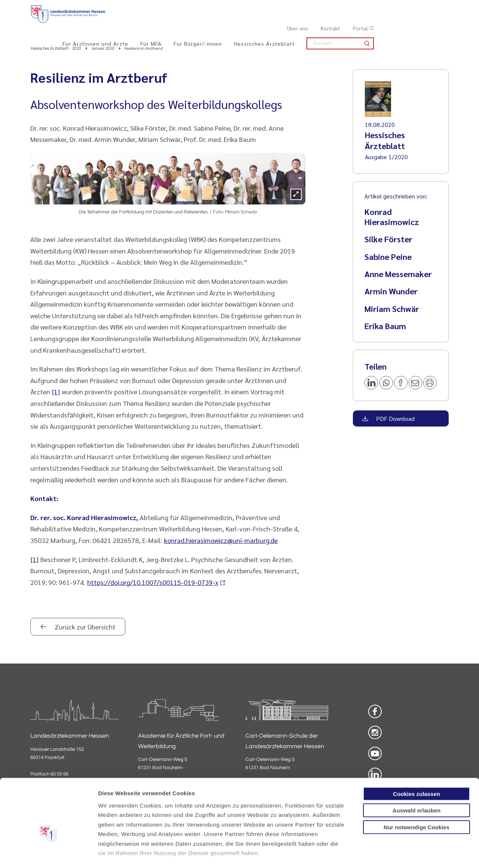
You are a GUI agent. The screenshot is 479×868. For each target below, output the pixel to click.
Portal (435, 8)
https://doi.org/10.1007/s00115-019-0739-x (153, 582)
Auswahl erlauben (417, 766)
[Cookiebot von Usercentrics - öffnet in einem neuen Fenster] (48, 853)
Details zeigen (398, 853)
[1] (56, 392)
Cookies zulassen (417, 750)
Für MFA (226, 23)
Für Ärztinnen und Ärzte (170, 23)
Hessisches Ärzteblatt (339, 23)
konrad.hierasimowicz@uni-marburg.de (221, 541)
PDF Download (395, 419)
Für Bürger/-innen (273, 23)
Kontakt (405, 8)
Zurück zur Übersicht (84, 627)
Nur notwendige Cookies (417, 783)
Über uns (372, 8)
